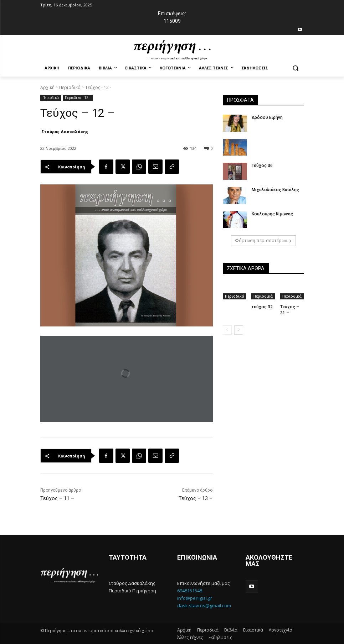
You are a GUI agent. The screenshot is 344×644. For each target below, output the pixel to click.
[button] (296, 68)
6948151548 (190, 591)
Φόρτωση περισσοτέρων (263, 240)
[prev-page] (227, 330)
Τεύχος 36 (262, 166)
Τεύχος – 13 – (196, 498)
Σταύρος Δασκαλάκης (65, 132)
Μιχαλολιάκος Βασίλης (275, 190)
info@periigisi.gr (195, 598)
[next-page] (239, 330)
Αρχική (47, 87)
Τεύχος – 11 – (57, 498)
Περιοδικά (70, 87)
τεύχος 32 (262, 307)
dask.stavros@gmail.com (204, 606)
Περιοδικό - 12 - (78, 98)
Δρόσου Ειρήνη (267, 117)
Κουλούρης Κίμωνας (272, 214)
